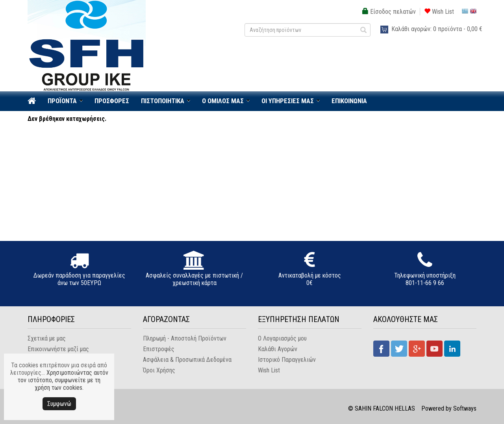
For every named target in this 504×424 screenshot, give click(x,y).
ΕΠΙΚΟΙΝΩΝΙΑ (349, 101)
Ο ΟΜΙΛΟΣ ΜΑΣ (223, 101)
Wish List (439, 12)
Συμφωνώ (59, 404)
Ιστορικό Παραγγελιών (287, 360)
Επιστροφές (159, 349)
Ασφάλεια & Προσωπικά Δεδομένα (187, 360)
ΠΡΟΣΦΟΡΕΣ (112, 101)
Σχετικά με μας (47, 338)
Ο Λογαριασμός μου (282, 338)
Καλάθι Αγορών (278, 349)
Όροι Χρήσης (159, 370)
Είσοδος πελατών (389, 12)
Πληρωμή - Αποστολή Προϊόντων (185, 338)
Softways (465, 408)
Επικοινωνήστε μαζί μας (58, 349)
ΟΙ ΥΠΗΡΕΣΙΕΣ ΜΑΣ (288, 101)
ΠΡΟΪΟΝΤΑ (62, 101)
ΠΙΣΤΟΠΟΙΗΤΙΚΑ (163, 101)
